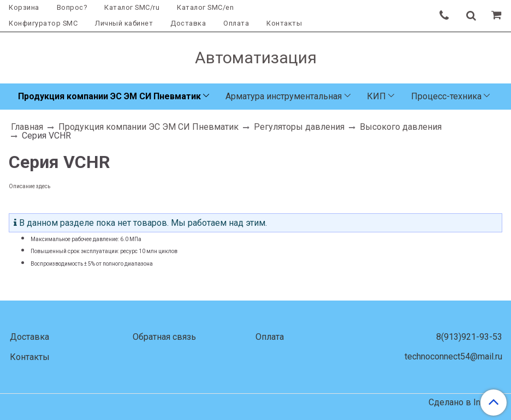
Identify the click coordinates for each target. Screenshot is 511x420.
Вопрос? (72, 7)
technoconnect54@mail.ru (453, 356)
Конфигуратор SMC (43, 23)
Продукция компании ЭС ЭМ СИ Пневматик (109, 96)
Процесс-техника (446, 96)
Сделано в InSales (465, 403)
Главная (27, 127)
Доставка (188, 23)
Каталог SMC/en (205, 7)
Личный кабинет (124, 23)
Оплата (236, 23)
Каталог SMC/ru (132, 7)
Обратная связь (164, 337)
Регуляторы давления (299, 127)
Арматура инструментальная (284, 96)
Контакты (284, 23)
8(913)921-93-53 (469, 337)
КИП (376, 96)
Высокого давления (401, 127)
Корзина (24, 7)
